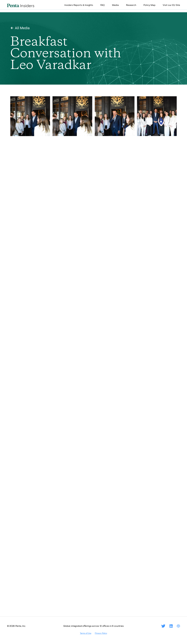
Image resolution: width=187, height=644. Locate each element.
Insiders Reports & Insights (79, 5)
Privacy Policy (101, 633)
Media (115, 5)
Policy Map (149, 5)
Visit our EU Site (171, 5)
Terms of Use (86, 633)
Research (131, 5)
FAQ (103, 5)
